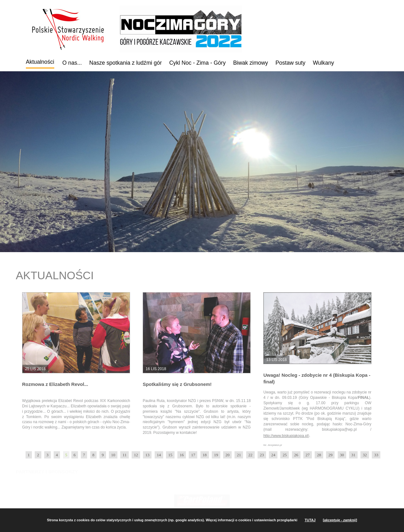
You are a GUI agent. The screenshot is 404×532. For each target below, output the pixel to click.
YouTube (374, 62)
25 (285, 455)
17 (193, 455)
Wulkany (323, 63)
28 (319, 455)
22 (250, 455)
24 (273, 455)
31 (353, 455)
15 (170, 455)
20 (227, 455)
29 (330, 455)
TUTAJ (310, 520)
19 (216, 455)
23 (262, 455)
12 (136, 455)
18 (205, 455)
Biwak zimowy (251, 63)
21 (239, 455)
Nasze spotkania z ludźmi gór (126, 63)
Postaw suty (291, 63)
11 (125, 455)
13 (147, 455)
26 (296, 455)
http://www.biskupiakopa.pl (285, 436)
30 (342, 455)
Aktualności (40, 62)
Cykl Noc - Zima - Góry (197, 63)
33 (376, 455)
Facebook (356, 61)
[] (340, 520)
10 (113, 455)
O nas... (72, 63)
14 (159, 455)
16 (182, 455)
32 (365, 455)
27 (308, 455)
